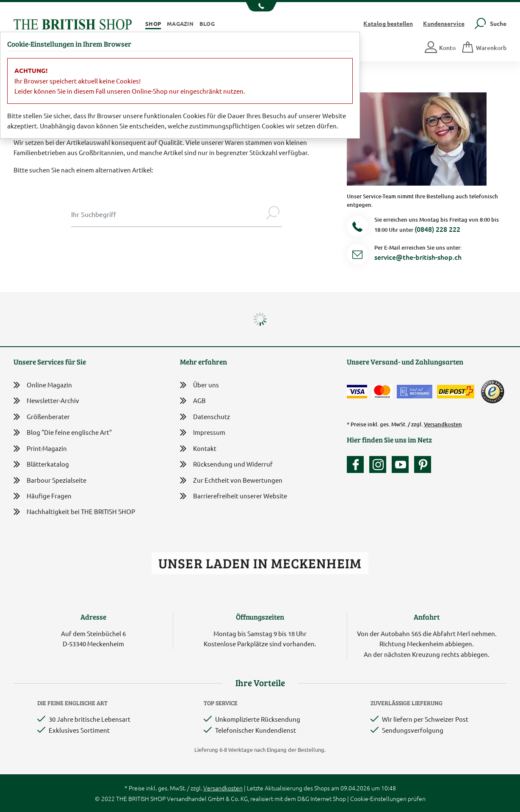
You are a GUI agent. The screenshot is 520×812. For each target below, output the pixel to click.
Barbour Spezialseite (50, 480)
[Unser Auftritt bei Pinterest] (423, 464)
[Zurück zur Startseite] (73, 23)
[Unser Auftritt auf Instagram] (380, 464)
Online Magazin (43, 385)
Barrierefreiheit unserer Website (234, 496)
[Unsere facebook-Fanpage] (357, 464)
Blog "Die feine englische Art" (63, 432)
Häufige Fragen (43, 496)
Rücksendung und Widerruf (226, 465)
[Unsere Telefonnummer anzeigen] (260, 7)
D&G (303, 798)
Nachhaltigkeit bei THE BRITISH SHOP (74, 512)
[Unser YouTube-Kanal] (402, 464)
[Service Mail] (357, 256)
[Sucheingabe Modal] (167, 214)
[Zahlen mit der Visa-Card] (357, 392)
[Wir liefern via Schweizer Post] (456, 392)
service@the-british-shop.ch (418, 257)
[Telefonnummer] (357, 228)
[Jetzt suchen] (273, 214)
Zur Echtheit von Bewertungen (231, 481)
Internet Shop (328, 798)
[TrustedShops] (492, 392)
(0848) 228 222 (437, 229)
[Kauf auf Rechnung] (415, 392)
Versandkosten (443, 424)
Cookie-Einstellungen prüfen (388, 798)
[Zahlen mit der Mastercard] (382, 392)
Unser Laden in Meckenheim (260, 563)
